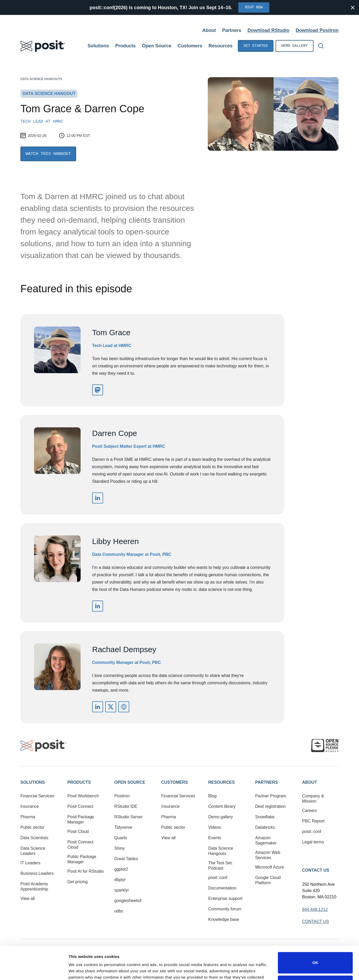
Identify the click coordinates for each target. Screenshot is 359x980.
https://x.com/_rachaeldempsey (111, 707)
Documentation (222, 888)
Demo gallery (295, 46)
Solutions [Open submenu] (98, 46)
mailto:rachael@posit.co (124, 707)
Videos (215, 827)
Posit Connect (80, 806)
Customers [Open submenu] (190, 46)
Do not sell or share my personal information (315, 958)
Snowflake (265, 817)
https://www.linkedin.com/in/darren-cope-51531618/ (98, 498)
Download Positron (317, 30)
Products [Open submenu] (126, 46)
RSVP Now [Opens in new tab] (254, 7)
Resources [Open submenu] (221, 46)
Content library (222, 806)
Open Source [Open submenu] (157, 46)
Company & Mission (313, 799)
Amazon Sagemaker (266, 840)
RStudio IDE (126, 806)
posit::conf (218, 878)
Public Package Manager (82, 859)
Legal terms (313, 842)
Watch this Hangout (48, 154)
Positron (122, 796)
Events (215, 838)
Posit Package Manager (81, 819)
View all (28, 898)
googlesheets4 (128, 901)
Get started (256, 46)
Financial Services (37, 796)
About (310, 782)
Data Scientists (34, 838)
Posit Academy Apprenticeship (34, 886)
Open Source (130, 782)
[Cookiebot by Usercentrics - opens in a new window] (34, 970)
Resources (221, 782)
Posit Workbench (83, 796)
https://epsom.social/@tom (98, 390)
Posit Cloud (78, 831)
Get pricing (77, 882)
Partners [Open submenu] (232, 30)
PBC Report (313, 821)
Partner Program (271, 796)
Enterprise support (225, 898)
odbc (119, 911)
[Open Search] (321, 46)
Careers (310, 811)
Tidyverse (123, 827)
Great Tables (126, 859)
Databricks (265, 827)
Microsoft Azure (270, 867)
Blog (212, 796)
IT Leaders (30, 863)
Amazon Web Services (268, 855)
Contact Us (316, 870)
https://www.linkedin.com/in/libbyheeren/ (98, 606)
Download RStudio (268, 30)
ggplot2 (121, 869)
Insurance (30, 806)
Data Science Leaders (33, 851)
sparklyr (122, 890)
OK (315, 934)
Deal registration (270, 806)
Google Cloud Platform (268, 880)
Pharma (28, 817)
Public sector (32, 827)
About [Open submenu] (209, 30)
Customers (175, 782)
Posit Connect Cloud (80, 845)
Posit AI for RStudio (85, 871)
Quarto (121, 838)
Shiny (120, 848)
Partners (267, 782)
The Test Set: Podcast (221, 866)
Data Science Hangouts (41, 79)
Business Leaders (37, 873)
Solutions (33, 782)
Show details (81, 970)
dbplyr (120, 880)
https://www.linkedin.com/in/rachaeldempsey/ (98, 707)
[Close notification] (353, 8)
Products (79, 782)
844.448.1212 (315, 909)
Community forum (225, 909)
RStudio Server (129, 817)
